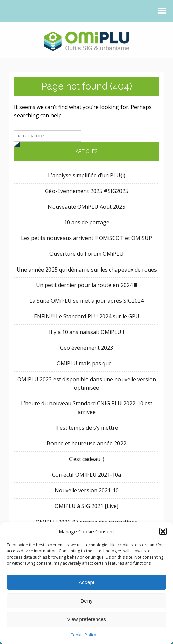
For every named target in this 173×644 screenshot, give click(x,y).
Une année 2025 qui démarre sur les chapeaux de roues (87, 270)
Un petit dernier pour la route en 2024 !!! (86, 285)
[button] (163, 531)
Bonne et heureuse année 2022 (86, 443)
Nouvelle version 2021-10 (87, 490)
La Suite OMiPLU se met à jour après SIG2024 (86, 301)
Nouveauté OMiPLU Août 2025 (86, 207)
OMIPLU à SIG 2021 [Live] (86, 506)
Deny (86, 601)
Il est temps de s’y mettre (87, 428)
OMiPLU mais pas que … (87, 363)
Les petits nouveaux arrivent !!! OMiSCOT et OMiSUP (86, 238)
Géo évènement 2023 (86, 348)
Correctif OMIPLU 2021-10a (86, 475)
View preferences (86, 619)
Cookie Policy (83, 635)
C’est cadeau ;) (87, 459)
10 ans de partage (87, 222)
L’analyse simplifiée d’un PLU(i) (87, 175)
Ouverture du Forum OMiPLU (86, 254)
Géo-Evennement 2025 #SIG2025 (87, 191)
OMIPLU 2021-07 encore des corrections (86, 522)
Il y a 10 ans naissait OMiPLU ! (86, 332)
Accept (86, 582)
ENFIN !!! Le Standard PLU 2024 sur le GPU (87, 316)
